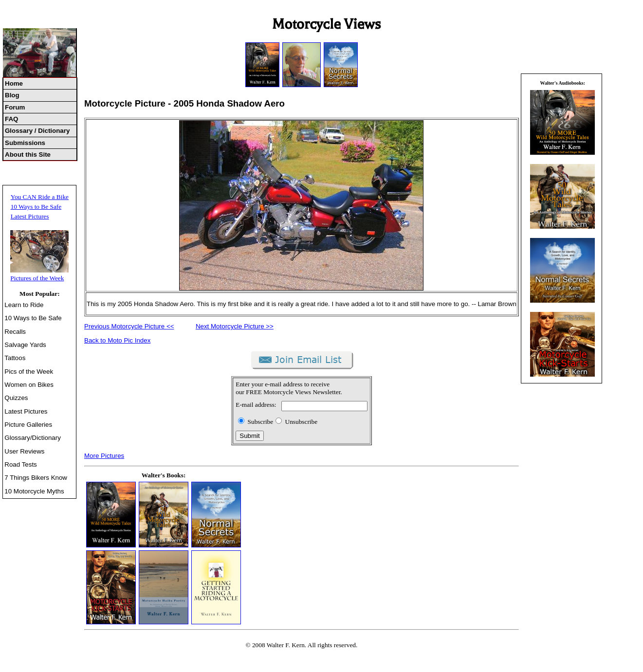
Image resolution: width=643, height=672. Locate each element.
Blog (12, 95)
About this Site (28, 154)
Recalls (15, 332)
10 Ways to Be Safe (36, 207)
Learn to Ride (24, 305)
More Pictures (104, 456)
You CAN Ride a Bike (40, 197)
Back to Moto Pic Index (117, 340)
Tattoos (15, 358)
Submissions (25, 143)
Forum (15, 107)
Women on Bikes (29, 385)
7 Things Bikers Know (36, 478)
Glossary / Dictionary (37, 131)
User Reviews (24, 451)
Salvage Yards (25, 345)
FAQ (11, 119)
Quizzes (16, 398)
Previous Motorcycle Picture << (129, 326)
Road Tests (20, 464)
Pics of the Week (29, 372)
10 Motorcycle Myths (34, 491)
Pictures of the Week (37, 278)
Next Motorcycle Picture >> (235, 326)
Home (14, 83)
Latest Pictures (30, 216)
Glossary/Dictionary (33, 438)
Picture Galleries (28, 425)
